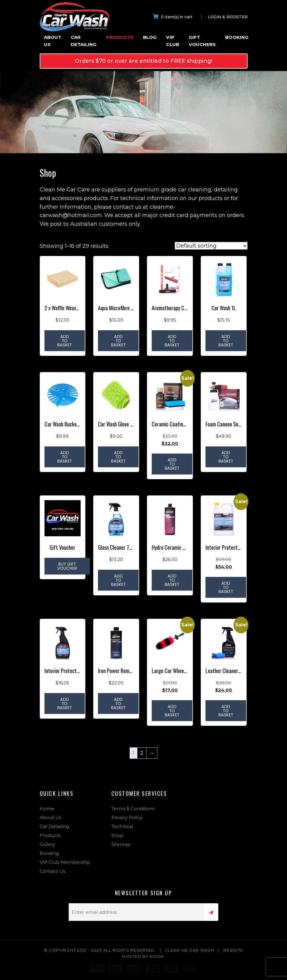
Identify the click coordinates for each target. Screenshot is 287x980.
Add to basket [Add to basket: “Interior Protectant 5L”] (226, 587)
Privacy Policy (127, 817)
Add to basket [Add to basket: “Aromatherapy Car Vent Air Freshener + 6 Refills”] (172, 341)
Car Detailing (84, 41)
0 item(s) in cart (172, 17)
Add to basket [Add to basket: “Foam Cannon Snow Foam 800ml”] (226, 457)
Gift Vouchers (202, 41)
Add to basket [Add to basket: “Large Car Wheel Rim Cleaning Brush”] (172, 711)
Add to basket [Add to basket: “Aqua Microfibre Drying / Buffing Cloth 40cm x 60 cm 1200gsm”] (118, 341)
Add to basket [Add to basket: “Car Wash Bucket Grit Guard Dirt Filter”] (65, 457)
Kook (157, 956)
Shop (117, 835)
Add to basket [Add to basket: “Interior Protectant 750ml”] (65, 703)
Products (120, 37)
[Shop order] (211, 246)
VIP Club (172, 41)
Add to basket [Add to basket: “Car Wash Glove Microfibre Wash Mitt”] (118, 457)
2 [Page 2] (142, 753)
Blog (150, 37)
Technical (122, 826)
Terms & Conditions (133, 808)
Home (47, 808)
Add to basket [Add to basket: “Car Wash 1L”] (226, 341)
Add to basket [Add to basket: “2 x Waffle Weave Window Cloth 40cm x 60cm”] (65, 341)
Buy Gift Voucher (67, 566)
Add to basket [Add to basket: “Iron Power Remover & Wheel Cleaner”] (118, 703)
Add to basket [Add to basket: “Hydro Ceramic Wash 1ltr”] (172, 580)
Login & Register (228, 17)
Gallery (47, 844)
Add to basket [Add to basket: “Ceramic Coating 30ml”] (172, 464)
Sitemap (121, 844)
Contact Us (52, 871)
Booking (237, 37)
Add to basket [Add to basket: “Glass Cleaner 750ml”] (118, 580)
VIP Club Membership (65, 862)
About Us (53, 41)
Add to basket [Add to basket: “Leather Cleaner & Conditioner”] (226, 711)
